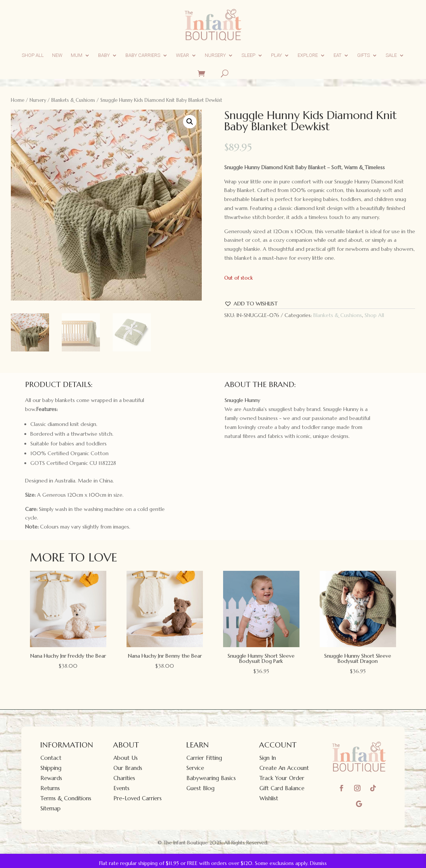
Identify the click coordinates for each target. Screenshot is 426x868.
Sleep (248, 55)
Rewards (51, 778)
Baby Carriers (143, 55)
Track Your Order (282, 778)
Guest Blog (200, 788)
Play (276, 55)
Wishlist (269, 798)
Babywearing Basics (211, 778)
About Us (126, 758)
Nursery (215, 55)
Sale (391, 55)
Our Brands (128, 768)
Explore (308, 55)
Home (18, 100)
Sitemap (51, 808)
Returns (50, 788)
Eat (337, 55)
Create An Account (284, 768)
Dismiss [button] (318, 863)
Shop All (33, 55)
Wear (182, 55)
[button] (190, 122)
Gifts (363, 55)
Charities (124, 778)
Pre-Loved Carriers (138, 798)
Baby (104, 55)
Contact (51, 758)
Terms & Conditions (66, 798)
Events (121, 788)
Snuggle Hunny (242, 400)
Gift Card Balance (282, 788)
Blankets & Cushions (73, 100)
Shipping (51, 768)
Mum (77, 55)
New (57, 55)
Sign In (268, 758)
